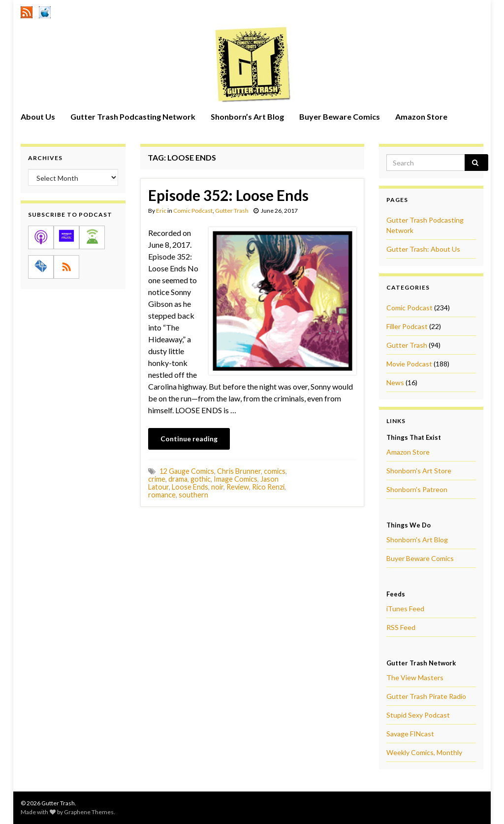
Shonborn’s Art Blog (247, 116)
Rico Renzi (268, 487)
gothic (201, 479)
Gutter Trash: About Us (423, 249)
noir (217, 487)
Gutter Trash (232, 211)
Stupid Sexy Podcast (418, 715)
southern (193, 495)
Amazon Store (421, 116)
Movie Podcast (409, 364)
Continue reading (189, 439)
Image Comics (236, 479)
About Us (38, 116)
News (395, 382)
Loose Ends (190, 487)
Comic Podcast (193, 211)
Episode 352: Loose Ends (228, 195)
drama (178, 479)
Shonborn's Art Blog (417, 540)
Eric (161, 211)
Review (238, 487)
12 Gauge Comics (187, 471)
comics (275, 471)
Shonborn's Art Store (419, 471)
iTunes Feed (405, 609)
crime (157, 479)
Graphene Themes (89, 812)
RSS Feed (401, 627)
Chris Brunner (239, 471)
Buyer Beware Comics (340, 116)
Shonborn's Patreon (417, 489)
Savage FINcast (410, 734)
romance (162, 495)
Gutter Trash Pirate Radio (426, 696)
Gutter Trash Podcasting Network (133, 116)
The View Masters (415, 677)
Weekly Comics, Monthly (424, 752)
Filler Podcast (407, 326)
